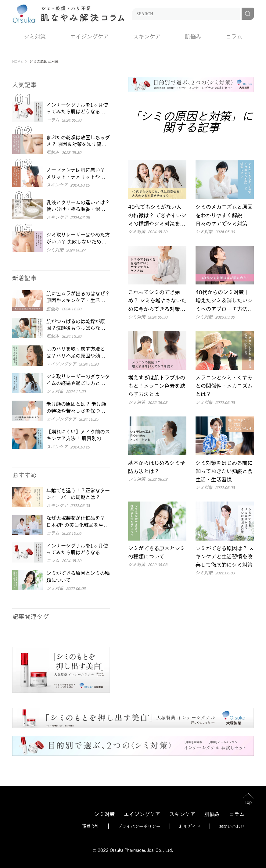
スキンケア (147, 36)
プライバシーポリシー (139, 826)
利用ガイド (190, 826)
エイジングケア (89, 36)
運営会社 (91, 826)
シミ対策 (35, 36)
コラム (234, 36)
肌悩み (193, 36)
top (248, 802)
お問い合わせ (232, 826)
